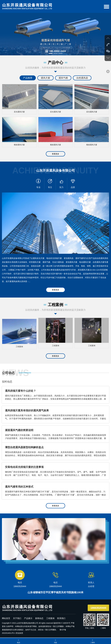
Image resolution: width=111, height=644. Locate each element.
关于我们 (17, 616)
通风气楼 (63, 78)
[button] (51, 53)
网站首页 (6, 616)
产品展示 (28, 616)
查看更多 (55, 153)
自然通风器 (82, 78)
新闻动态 (39, 616)
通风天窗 (45, 78)
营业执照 (19, 631)
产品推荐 (28, 78)
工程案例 (50, 616)
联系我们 (61, 616)
